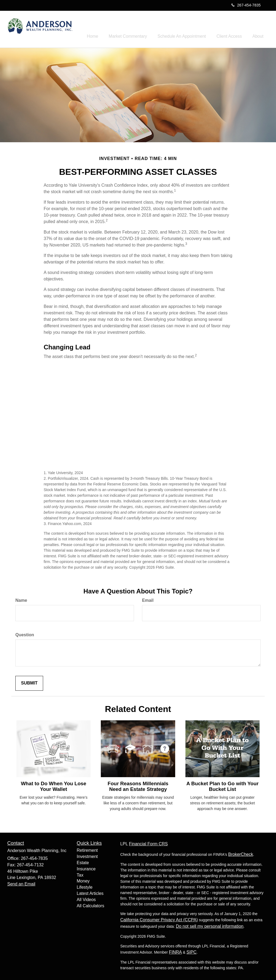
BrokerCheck (240, 854)
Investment (87, 855)
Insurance (86, 868)
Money (83, 880)
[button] (139, 28)
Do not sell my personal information (210, 925)
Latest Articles (90, 892)
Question (25, 634)
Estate (83, 862)
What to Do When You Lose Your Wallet (53, 785)
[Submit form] (29, 682)
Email (148, 600)
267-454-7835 (246, 5)
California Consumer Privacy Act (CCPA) (159, 919)
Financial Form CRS (148, 843)
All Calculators (91, 905)
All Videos (86, 899)
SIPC (192, 951)
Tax (80, 874)
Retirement (87, 849)
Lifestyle (85, 886)
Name (21, 600)
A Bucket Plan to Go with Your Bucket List (222, 785)
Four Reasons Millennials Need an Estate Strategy (138, 785)
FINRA (175, 951)
